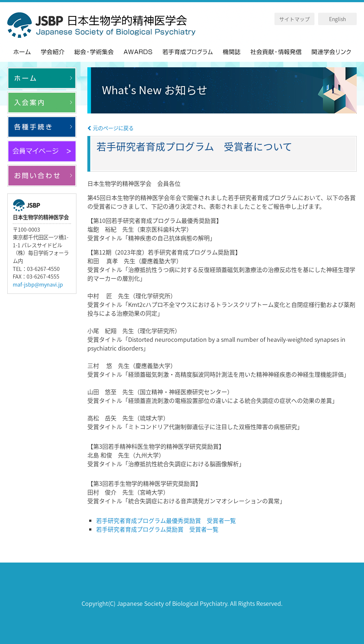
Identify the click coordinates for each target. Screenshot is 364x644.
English (337, 19)
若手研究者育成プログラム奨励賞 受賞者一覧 (157, 529)
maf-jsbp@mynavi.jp (38, 284)
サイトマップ (294, 19)
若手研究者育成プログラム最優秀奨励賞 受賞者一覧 (166, 520)
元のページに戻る (110, 128)
